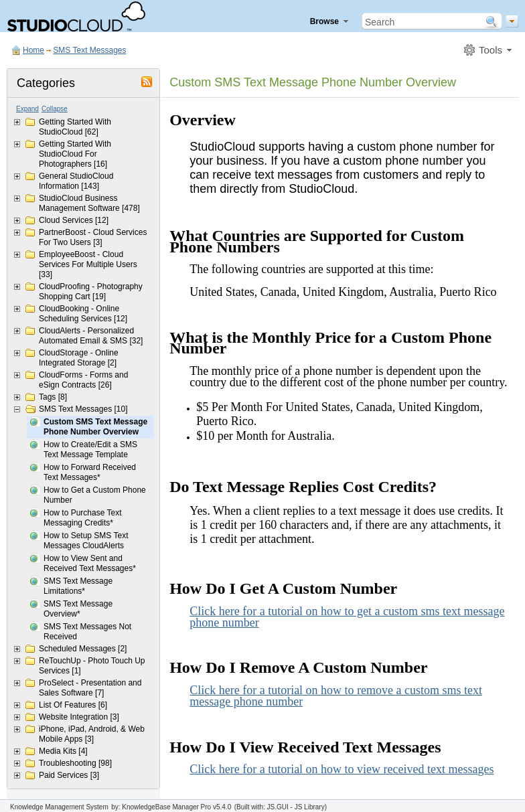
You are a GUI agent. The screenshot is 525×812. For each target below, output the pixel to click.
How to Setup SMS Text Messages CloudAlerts (86, 541)
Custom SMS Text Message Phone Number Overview (95, 427)
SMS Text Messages (89, 50)
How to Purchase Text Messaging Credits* (83, 518)
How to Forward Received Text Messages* (90, 472)
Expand (27, 109)
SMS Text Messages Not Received (87, 632)
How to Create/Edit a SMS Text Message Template (90, 450)
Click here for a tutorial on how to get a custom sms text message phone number (347, 617)
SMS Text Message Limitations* (78, 586)
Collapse (55, 109)
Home (33, 50)
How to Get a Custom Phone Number (95, 495)
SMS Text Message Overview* (78, 609)
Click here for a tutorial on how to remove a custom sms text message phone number (336, 696)
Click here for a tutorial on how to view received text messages (342, 769)
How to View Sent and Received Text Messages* (90, 563)
